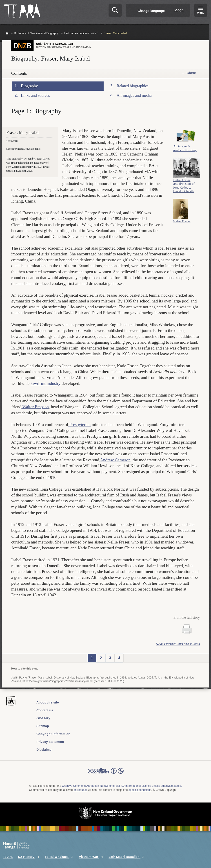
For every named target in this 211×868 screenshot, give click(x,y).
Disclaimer (45, 750)
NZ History (29, 857)
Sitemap (43, 726)
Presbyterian (80, 425)
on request (80, 790)
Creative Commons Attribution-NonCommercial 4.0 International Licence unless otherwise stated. (122, 786)
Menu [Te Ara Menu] (201, 13)
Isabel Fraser (182, 222)
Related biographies (133, 86)
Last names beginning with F (81, 33)
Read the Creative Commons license (106, 774)
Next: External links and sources (178, 644)
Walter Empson (35, 407)
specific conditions (140, 790)
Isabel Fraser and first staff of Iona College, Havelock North (184, 187)
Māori (179, 10)
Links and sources (35, 95)
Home (7, 34)
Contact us (45, 710)
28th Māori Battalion (127, 857)
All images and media (134, 95)
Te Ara (8, 857)
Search (115, 10)
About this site (48, 702)
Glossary (43, 718)
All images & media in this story (185, 149)
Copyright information (53, 734)
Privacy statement (50, 742)
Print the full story (187, 617)
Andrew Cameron (115, 460)
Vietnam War (91, 857)
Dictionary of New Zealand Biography (36, 33)
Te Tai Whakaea (59, 857)
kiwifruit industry (46, 383)
